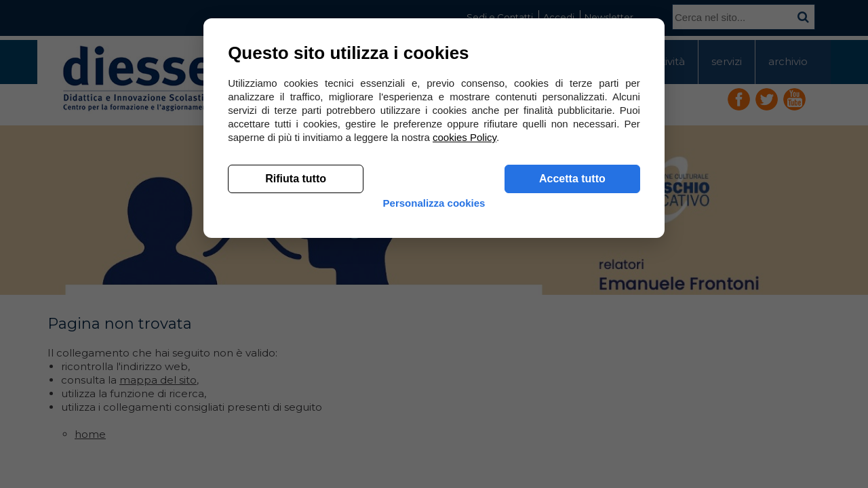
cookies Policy (467, 339)
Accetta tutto (570, 380)
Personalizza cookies (434, 415)
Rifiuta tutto (298, 380)
